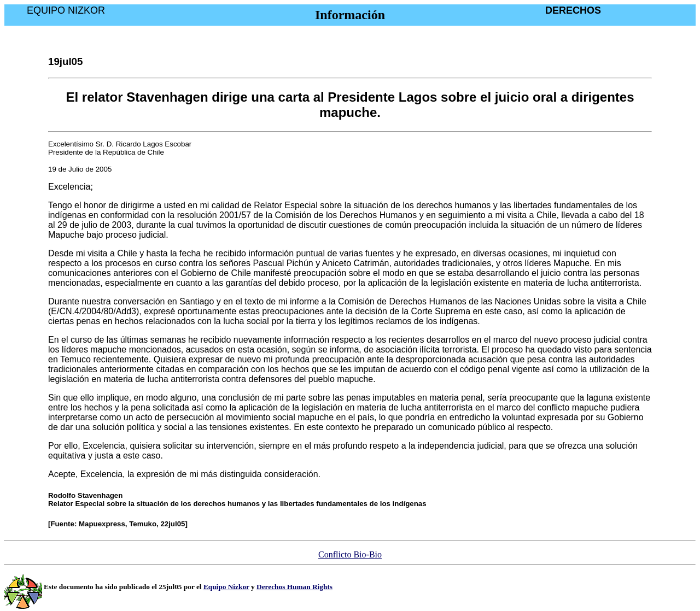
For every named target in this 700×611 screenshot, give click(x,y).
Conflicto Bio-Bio (350, 554)
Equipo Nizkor (226, 587)
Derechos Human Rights (294, 587)
